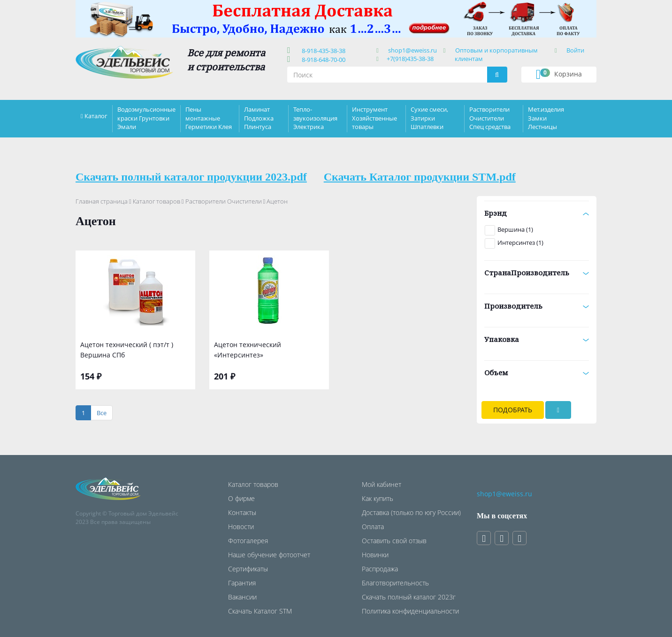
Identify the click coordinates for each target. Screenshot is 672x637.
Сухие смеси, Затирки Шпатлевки (429, 118)
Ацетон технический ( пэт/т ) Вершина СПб (127, 350)
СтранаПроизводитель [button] (537, 273)
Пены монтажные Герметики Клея (209, 118)
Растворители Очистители (224, 201)
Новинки (375, 555)
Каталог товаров (157, 201)
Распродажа (380, 569)
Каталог (96, 116)
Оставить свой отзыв (394, 541)
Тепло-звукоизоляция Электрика (315, 118)
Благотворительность (395, 583)
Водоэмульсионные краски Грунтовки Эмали (146, 118)
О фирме (241, 498)
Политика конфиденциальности (410, 611)
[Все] (102, 413)
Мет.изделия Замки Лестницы (546, 118)
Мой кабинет (382, 484)
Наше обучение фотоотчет (269, 555)
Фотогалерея (248, 541)
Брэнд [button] (537, 213)
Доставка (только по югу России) (411, 512)
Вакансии (242, 597)
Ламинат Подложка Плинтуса (259, 118)
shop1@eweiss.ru (412, 50)
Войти (575, 50)
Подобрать (513, 410)
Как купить (378, 498)
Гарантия (242, 583)
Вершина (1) (515, 229)
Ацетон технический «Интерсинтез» (248, 350)
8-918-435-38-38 (322, 51)
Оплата (373, 527)
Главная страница (102, 201)
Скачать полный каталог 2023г (409, 597)
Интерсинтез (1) (520, 243)
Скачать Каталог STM (260, 611)
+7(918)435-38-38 (410, 59)
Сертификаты (248, 569)
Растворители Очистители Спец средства (490, 118)
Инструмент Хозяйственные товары (374, 118)
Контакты (242, 512)
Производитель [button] (537, 306)
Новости (241, 527)
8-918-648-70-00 (322, 60)
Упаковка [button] (537, 339)
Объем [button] (537, 372)
